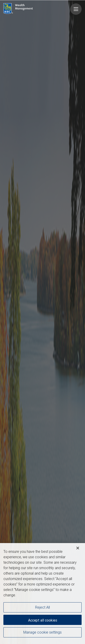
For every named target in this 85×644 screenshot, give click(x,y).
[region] (42, 594)
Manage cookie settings (42, 632)
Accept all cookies (43, 620)
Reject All (42, 607)
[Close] (78, 548)
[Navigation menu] (76, 9)
